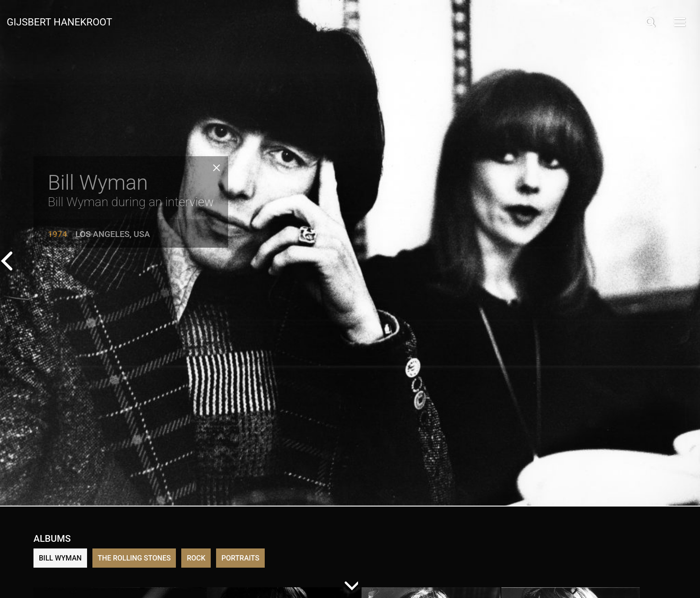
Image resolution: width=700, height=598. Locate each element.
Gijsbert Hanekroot (59, 21)
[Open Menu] (679, 22)
